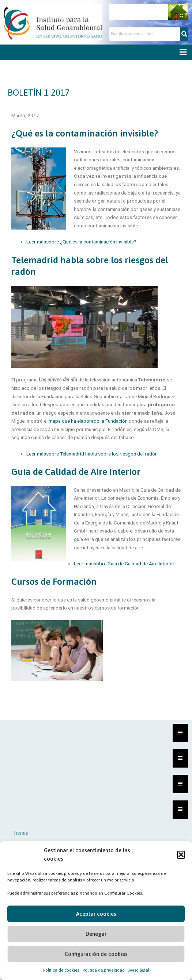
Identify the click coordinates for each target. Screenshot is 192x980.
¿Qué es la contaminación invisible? (85, 133)
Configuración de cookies (96, 954)
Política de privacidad (104, 970)
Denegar (96, 934)
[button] (181, 855)
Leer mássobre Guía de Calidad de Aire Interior (124, 564)
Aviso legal (139, 970)
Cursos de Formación (54, 581)
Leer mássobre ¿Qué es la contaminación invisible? (81, 242)
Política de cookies (61, 970)
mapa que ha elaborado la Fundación (88, 421)
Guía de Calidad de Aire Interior (76, 472)
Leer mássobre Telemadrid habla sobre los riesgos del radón (92, 454)
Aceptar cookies (96, 914)
